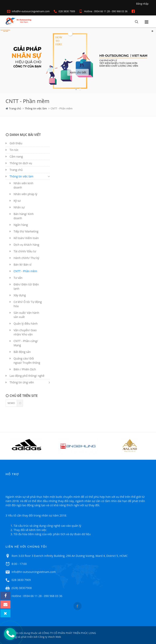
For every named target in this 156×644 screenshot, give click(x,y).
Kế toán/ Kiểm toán (26, 238)
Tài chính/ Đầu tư (25, 251)
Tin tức (14, 150)
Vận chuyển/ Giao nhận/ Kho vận (25, 332)
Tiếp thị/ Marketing (26, 231)
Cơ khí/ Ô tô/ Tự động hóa (28, 304)
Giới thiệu (16, 143)
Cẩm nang (16, 156)
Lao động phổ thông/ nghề (27, 376)
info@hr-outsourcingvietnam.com (28, 11)
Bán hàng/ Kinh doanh (24, 216)
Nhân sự (19, 207)
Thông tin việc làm (36, 108)
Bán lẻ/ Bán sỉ (23, 264)
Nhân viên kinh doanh (24, 185)
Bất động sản (22, 352)
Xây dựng (20, 295)
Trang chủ (15, 108)
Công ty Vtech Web (49, 637)
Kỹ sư (17, 201)
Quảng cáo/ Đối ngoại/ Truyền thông (27, 361)
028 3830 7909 (64, 11)
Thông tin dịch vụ (21, 163)
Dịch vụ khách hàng (26, 245)
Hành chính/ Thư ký (26, 258)
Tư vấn (18, 278)
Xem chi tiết (78, 72)
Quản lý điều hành (26, 324)
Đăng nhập (142, 4)
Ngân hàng (21, 225)
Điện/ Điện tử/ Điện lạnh (26, 286)
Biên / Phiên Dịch (25, 369)
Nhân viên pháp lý (25, 194)
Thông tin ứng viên (22, 382)
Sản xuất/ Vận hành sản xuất (26, 315)
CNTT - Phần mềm (25, 271)
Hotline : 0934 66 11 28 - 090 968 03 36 (103, 11)
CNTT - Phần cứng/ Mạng (26, 343)
